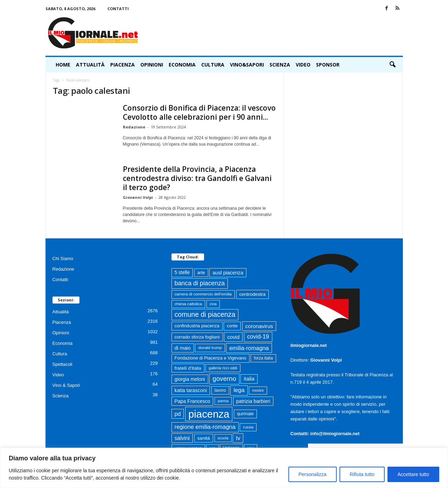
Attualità (90, 65)
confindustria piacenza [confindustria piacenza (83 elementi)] (197, 326)
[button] (392, 65)
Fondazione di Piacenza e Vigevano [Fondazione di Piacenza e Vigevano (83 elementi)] (211, 358)
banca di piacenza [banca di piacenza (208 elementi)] (200, 283)
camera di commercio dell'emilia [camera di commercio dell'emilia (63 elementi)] (203, 294)
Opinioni (152, 65)
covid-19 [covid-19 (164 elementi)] (258, 337)
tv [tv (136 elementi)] (238, 438)
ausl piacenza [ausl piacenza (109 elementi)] (228, 273)
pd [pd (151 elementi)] (178, 414)
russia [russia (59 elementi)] (248, 427)
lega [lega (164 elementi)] (239, 390)
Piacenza (122, 65)
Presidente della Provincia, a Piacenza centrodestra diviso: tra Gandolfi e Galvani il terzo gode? (197, 178)
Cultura (213, 65)
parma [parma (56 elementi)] (223, 401)
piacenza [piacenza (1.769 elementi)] (209, 414)
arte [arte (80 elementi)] (201, 273)
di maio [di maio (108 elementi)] (183, 348)
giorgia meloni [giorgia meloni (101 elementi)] (190, 379)
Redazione (134, 127)
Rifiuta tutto (362, 474)
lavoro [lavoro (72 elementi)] (220, 390)
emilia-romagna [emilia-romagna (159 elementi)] (249, 348)
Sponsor (328, 65)
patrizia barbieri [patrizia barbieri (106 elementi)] (253, 401)
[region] (224, 468)
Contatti (118, 9)
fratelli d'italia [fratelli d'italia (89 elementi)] (188, 368)
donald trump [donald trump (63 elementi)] (210, 348)
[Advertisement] (275, 33)
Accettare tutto (413, 474)
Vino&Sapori (247, 65)
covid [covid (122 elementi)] (233, 337)
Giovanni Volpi (138, 197)
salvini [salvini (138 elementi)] (182, 438)
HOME (63, 65)
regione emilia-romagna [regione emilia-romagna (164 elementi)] (205, 427)
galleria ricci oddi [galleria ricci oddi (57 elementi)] (223, 368)
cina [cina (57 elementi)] (213, 304)
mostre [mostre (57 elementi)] (258, 390)
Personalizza (313, 474)
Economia (182, 65)
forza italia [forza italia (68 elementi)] (263, 358)
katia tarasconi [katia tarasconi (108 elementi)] (191, 390)
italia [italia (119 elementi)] (249, 379)
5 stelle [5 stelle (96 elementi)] (182, 273)
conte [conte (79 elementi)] (232, 326)
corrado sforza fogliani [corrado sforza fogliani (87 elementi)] (197, 337)
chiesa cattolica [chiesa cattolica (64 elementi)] (188, 304)
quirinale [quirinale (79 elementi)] (245, 414)
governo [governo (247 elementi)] (224, 379)
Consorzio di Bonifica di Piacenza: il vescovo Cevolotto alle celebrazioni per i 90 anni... (199, 112)
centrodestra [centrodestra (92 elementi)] (253, 294)
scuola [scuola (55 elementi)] (223, 438)
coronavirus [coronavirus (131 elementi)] (259, 326)
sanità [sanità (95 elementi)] (204, 438)
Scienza (280, 65)
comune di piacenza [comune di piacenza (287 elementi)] (205, 314)
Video (303, 65)
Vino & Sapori (66, 385)
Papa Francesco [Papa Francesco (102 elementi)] (192, 401)
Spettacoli (62, 364)
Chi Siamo (63, 259)
